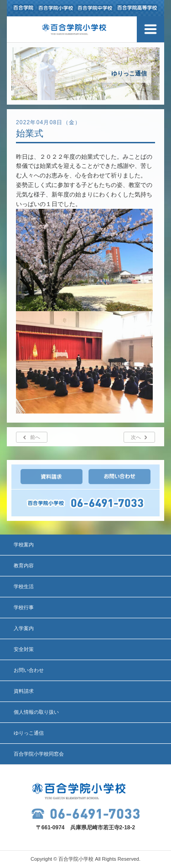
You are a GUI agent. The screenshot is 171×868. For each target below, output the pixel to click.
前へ (35, 437)
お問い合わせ (29, 670)
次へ (136, 437)
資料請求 (24, 691)
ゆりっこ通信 (29, 733)
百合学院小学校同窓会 (39, 754)
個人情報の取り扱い (36, 712)
